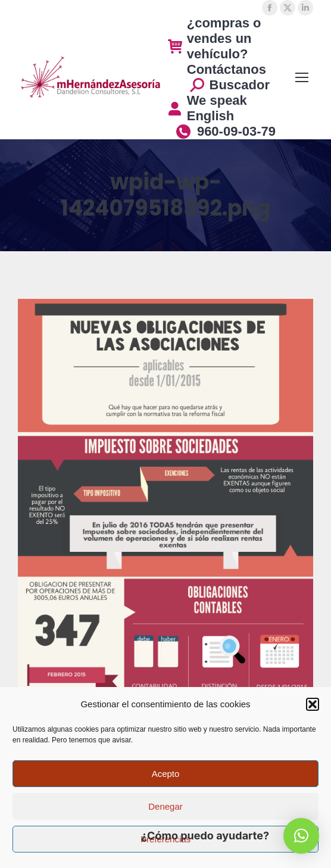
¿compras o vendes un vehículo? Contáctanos (217, 46)
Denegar (165, 806)
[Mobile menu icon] (302, 77)
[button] (313, 704)
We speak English (207, 108)
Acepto (166, 774)
